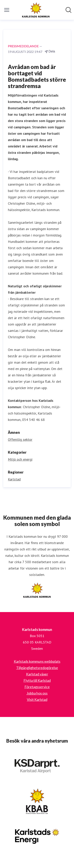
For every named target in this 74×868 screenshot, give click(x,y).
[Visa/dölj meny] (7, 10)
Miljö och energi (20, 459)
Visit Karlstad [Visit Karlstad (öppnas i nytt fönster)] (37, 699)
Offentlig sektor (20, 439)
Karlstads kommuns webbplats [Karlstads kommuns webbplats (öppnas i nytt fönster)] (37, 661)
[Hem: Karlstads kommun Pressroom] (36, 10)
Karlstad (14, 479)
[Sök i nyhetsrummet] (68, 10)
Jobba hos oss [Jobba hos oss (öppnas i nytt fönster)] (37, 693)
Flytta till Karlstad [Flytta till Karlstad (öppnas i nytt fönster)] (37, 680)
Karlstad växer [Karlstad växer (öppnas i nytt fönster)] (37, 674)
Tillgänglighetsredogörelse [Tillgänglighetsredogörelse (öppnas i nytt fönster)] (37, 668)
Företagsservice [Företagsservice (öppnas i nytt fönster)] (37, 687)
